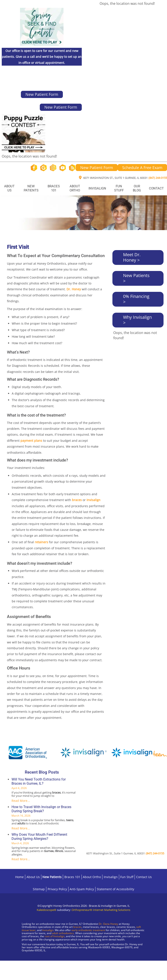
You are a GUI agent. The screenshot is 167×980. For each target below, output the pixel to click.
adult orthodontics (63, 933)
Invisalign (97, 188)
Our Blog (137, 188)
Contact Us (144, 877)
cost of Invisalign (55, 936)
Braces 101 (54, 188)
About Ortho (75, 188)
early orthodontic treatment (88, 930)
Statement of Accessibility (115, 889)
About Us (9, 188)
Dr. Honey (74, 289)
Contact (156, 188)
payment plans (31, 441)
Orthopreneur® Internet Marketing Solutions (101, 910)
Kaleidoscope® (47, 910)
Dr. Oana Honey (108, 924)
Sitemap (39, 889)
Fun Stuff (119, 188)
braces (77, 500)
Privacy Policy (57, 889)
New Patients (31, 188)
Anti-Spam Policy (82, 889)
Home (19, 877)
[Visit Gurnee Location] (37, 965)
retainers (41, 542)
